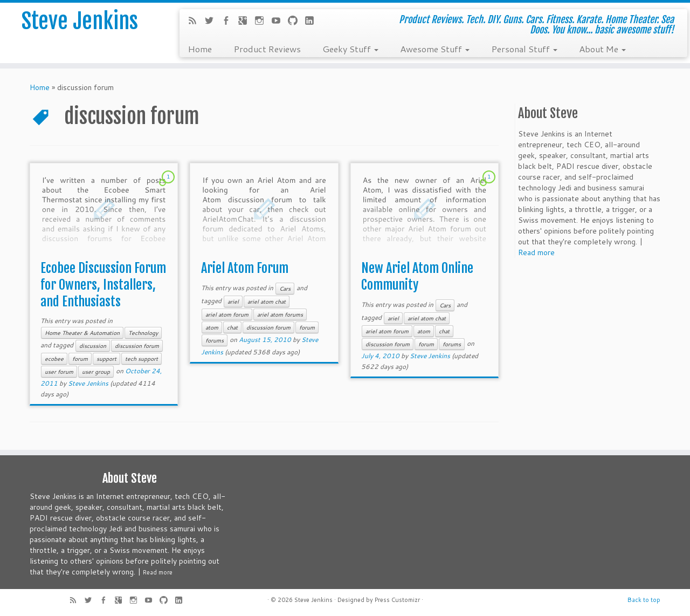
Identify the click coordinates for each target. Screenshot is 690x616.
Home (200, 49)
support (106, 359)
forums (215, 340)
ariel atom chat (267, 302)
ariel (233, 302)
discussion (93, 346)
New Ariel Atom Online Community (417, 276)
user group (96, 372)
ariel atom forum (227, 314)
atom (212, 327)
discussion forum (137, 346)
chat (232, 327)
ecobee (54, 359)
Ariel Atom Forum (245, 268)
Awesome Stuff (435, 49)
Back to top (644, 600)
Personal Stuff (524, 49)
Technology (143, 333)
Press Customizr (397, 600)
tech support (142, 359)
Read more (536, 252)
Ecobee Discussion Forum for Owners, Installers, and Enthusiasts (103, 285)
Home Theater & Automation (82, 333)
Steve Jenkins (80, 21)
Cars (285, 289)
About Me (602, 49)
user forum (59, 372)
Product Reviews (267, 49)
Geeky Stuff (350, 49)
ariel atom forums (280, 314)
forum (80, 359)
